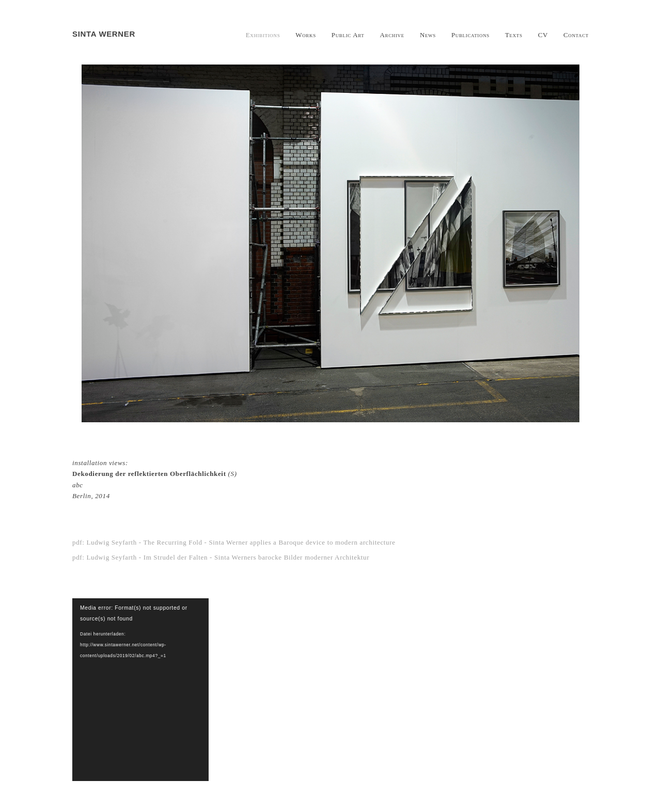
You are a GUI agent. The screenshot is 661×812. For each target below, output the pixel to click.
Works (306, 35)
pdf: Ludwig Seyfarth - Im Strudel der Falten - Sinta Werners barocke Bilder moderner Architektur (221, 557)
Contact (576, 35)
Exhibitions (263, 35)
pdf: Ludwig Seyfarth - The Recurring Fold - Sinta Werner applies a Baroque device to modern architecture (234, 542)
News (428, 35)
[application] (140, 690)
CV (543, 35)
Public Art (348, 35)
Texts (514, 35)
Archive (392, 35)
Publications (470, 35)
